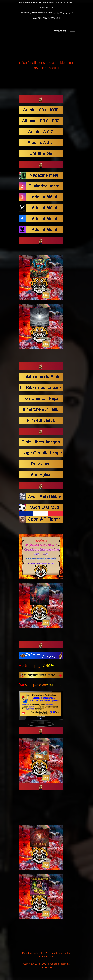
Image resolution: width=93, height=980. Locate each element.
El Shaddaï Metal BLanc (60, 30)
